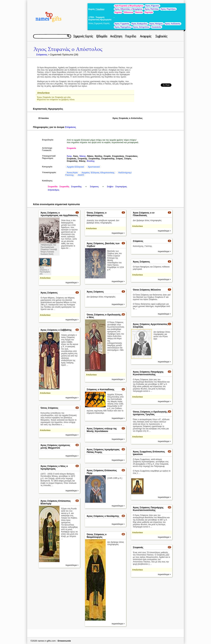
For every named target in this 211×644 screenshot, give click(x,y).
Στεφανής (83, 159)
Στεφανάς (72, 159)
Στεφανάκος (132, 156)
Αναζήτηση (116, 36)
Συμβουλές (161, 36)
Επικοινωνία (64, 641)
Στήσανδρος (54, 190)
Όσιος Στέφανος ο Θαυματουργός (97, 214)
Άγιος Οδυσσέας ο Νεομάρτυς (129, 9)
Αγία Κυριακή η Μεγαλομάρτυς (129, 6)
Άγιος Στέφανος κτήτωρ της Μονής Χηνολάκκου (102, 430)
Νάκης (83, 156)
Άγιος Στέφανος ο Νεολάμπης (103, 516)
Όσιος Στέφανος (49, 408)
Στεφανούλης (108, 159)
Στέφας (119, 159)
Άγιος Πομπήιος (168, 9)
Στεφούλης (72, 161)
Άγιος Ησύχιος (156, 24)
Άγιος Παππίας (152, 9)
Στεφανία (71, 148)
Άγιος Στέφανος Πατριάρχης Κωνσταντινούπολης (148, 373)
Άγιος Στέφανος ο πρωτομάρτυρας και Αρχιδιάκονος (59, 214)
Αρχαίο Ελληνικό (75, 167)
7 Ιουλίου (100, 9)
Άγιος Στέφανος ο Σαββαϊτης (56, 330)
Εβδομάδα (102, 36)
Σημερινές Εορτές (83, 36)
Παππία (139, 12)
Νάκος (90, 156)
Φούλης (91, 161)
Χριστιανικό (94, 167)
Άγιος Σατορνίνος (141, 27)
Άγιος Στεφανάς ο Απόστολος (68, 49)
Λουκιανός (156, 27)
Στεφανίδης (94, 159)
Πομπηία (149, 12)
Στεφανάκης (118, 156)
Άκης (69, 156)
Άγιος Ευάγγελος (139, 24)
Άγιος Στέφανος (141, 262)
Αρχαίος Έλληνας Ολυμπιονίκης (98, 173)
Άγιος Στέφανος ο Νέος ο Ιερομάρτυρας (54, 467)
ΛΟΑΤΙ (81, 175)
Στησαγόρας (121, 187)
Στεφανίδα (53, 187)
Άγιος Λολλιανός (173, 24)
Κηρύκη (118, 12)
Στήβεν (110, 187)
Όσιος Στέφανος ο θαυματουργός (97, 536)
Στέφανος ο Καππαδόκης (101, 389)
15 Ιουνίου (44, 118)
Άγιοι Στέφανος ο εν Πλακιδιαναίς (144, 214)
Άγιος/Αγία (72, 173)
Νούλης (98, 156)
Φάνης (82, 161)
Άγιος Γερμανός (122, 24)
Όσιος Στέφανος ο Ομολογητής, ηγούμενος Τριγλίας (150, 413)
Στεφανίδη (64, 187)
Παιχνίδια (130, 36)
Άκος (76, 156)
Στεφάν (107, 156)
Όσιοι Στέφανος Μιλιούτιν (147, 290)
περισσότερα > (72, 283)
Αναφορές (146, 36)
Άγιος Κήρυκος (152, 6)
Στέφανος (42, 54)
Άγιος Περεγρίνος (123, 27)
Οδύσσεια (128, 12)
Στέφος (128, 159)
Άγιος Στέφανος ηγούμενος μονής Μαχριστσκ (55, 446)
